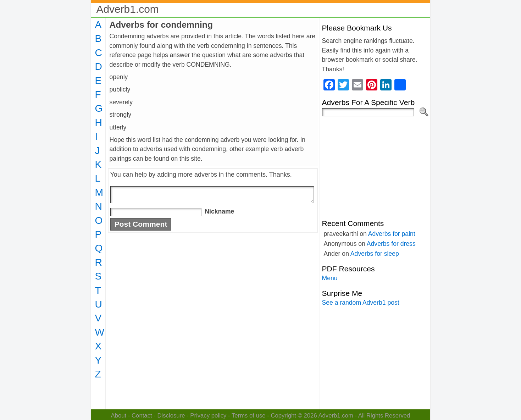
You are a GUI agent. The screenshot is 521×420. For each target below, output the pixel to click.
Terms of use (249, 416)
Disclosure (171, 416)
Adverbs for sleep (375, 254)
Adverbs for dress (391, 244)
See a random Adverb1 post (361, 303)
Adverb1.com (128, 9)
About (119, 416)
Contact (142, 416)
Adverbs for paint (392, 234)
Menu (330, 278)
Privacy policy (208, 416)
